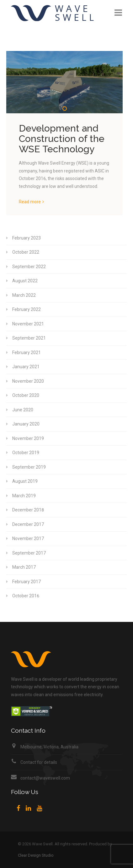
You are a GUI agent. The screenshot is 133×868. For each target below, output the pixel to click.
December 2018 (28, 510)
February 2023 (27, 238)
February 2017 (27, 582)
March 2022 (24, 295)
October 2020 (26, 395)
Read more (30, 202)
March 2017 (24, 567)
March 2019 (24, 496)
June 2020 (23, 410)
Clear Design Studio (36, 855)
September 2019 (29, 467)
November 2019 (28, 438)
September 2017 (29, 553)
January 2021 (26, 367)
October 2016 (26, 596)
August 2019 (25, 481)
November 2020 (28, 381)
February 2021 (27, 352)
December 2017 (28, 524)
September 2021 (29, 338)
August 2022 (25, 281)
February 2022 (27, 309)
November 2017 (28, 538)
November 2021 (28, 324)
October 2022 (26, 252)
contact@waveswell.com (45, 778)
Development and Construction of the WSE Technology (62, 139)
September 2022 (29, 267)
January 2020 (26, 424)
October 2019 (26, 453)
